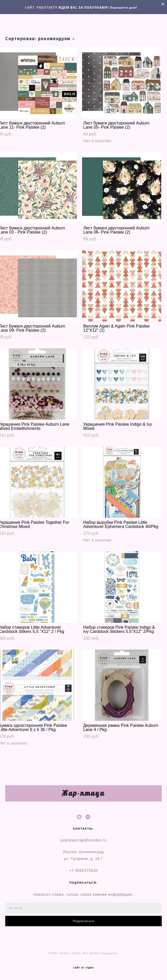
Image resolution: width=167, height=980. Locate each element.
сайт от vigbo (83, 968)
